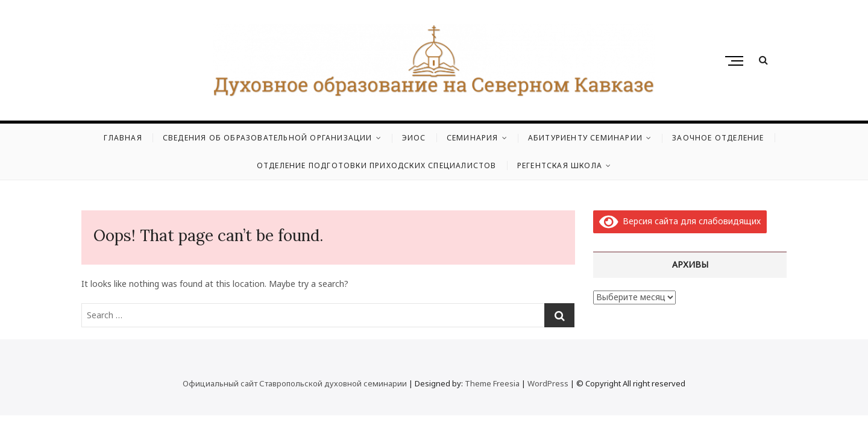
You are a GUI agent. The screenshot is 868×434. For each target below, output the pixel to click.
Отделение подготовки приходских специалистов (377, 165)
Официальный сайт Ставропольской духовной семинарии (295, 383)
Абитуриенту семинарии (585, 138)
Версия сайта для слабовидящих (680, 221)
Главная (123, 138)
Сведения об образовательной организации (268, 138)
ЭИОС (414, 138)
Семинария (473, 138)
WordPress (548, 383)
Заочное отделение (718, 138)
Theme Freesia (492, 383)
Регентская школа (560, 165)
